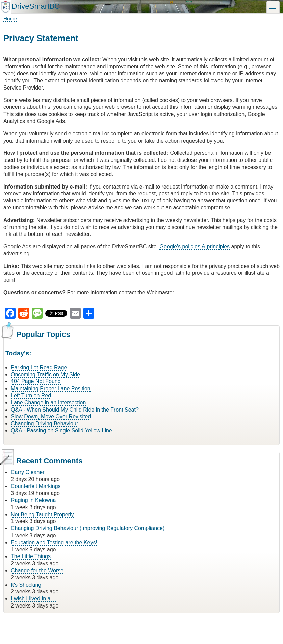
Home (10, 18)
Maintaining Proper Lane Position (51, 388)
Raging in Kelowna (33, 500)
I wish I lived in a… (33, 599)
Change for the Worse (37, 571)
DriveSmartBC (36, 6)
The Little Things (31, 556)
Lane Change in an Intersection (48, 403)
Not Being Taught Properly (42, 514)
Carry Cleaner (28, 472)
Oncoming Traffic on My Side (45, 375)
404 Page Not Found (36, 381)
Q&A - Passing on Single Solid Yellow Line (61, 431)
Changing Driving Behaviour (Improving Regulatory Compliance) (88, 528)
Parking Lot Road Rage (39, 367)
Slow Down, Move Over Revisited (51, 416)
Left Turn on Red (31, 395)
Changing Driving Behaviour (44, 424)
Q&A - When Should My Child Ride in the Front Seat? (75, 410)
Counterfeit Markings (36, 486)
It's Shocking (26, 585)
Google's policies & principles (195, 246)
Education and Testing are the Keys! (54, 542)
